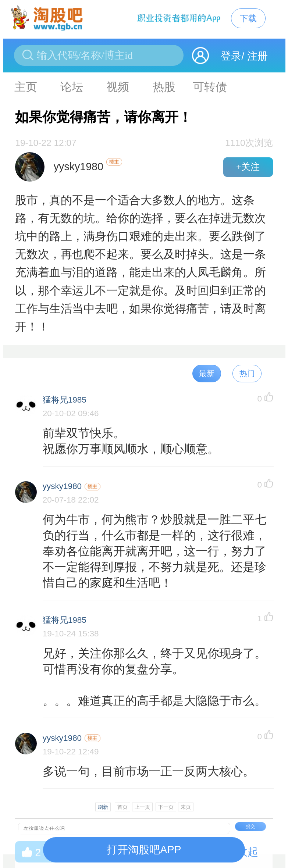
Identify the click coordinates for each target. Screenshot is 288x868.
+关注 (248, 167)
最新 (207, 373)
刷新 (103, 807)
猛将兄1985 (65, 400)
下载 (248, 18)
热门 (247, 373)
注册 (257, 56)
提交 (250, 826)
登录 (231, 56)
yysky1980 (62, 486)
